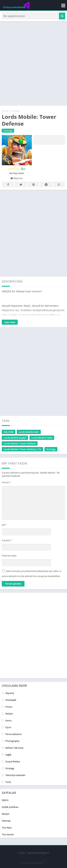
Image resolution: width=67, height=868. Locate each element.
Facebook (8, 185)
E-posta (7, 540)
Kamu (8, 720)
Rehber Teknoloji (14, 748)
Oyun (8, 727)
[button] (62, 16)
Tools (8, 782)
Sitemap (6, 821)
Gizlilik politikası (10, 807)
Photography (12, 741)
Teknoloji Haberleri (15, 775)
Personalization (14, 734)
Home (5, 111)
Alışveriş (10, 693)
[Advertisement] (33, 65)
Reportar (17, 178)
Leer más (10, 322)
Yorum (6, 482)
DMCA (5, 800)
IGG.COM (9, 432)
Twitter (21, 185)
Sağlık (8, 755)
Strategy (15, 111)
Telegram (46, 185)
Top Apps (7, 828)
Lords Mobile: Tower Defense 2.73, (22, 449)
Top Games (8, 834)
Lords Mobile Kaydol (15, 438)
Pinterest (34, 185)
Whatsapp (59, 185)
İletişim (9, 714)
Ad (4, 525)
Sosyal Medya (13, 761)
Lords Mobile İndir (29, 432)
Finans (9, 707)
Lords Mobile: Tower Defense (20, 443)
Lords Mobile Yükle (42, 438)
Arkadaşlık (11, 700)
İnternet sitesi (9, 556)
